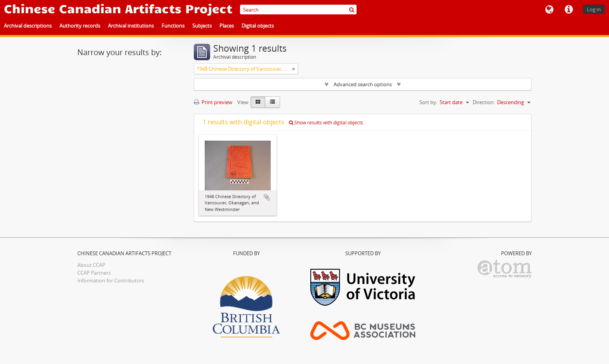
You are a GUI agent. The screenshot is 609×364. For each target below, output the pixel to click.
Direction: (484, 102)
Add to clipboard (267, 197)
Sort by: (428, 102)
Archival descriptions (28, 26)
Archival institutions (131, 26)
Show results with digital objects (326, 123)
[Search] (298, 10)
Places (227, 26)
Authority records (80, 26)
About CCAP (91, 265)
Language (549, 10)
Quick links (569, 10)
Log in (594, 9)
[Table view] (272, 102)
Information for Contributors (111, 280)
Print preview (213, 102)
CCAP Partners (94, 273)
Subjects (202, 26)
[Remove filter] (294, 69)
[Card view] (258, 102)
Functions (173, 26)
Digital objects (258, 26)
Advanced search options (363, 84)
